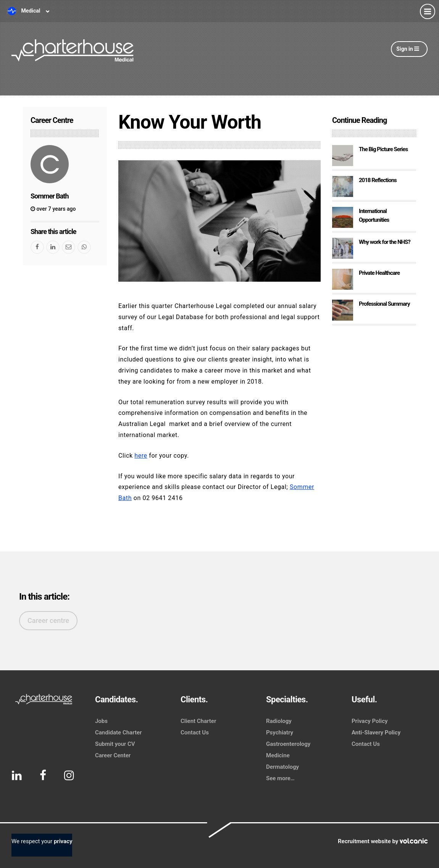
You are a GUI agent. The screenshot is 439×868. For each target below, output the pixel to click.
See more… (280, 778)
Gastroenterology (288, 744)
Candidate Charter (118, 732)
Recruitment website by (383, 841)
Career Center (113, 755)
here (141, 456)
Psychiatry (280, 732)
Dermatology (282, 767)
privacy (63, 841)
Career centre (48, 620)
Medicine (278, 755)
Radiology (279, 721)
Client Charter (198, 721)
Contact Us (195, 732)
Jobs (101, 721)
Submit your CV (115, 744)
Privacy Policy (370, 721)
